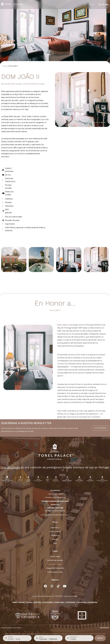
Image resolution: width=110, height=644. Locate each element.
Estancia (55, 528)
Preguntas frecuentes (55, 568)
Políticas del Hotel (55, 572)
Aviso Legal (55, 556)
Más (55, 543)
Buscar (100, 638)
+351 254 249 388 (55, 508)
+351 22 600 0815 (55, 494)
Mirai (19, 628)
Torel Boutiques (10, 467)
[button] (93, 122)
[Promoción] (76, 639)
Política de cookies (55, 560)
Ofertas (55, 539)
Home (5, 66)
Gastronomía (55, 531)
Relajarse (55, 535)
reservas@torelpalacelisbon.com (55, 515)
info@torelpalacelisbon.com (55, 501)
